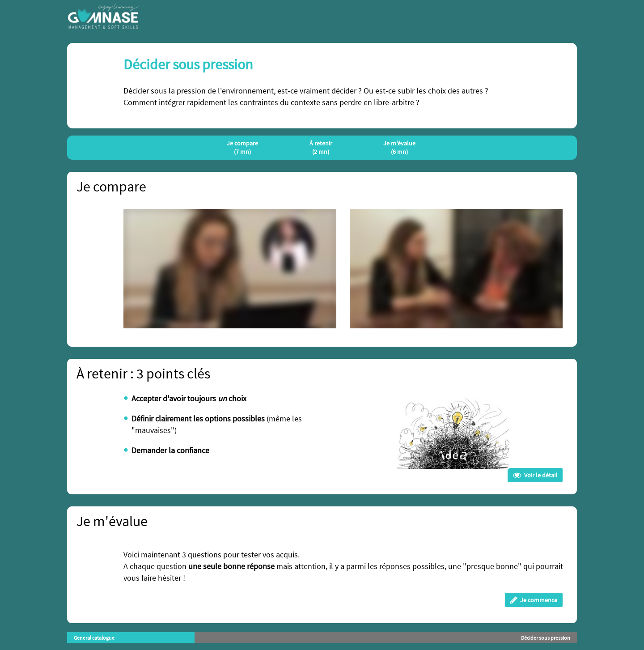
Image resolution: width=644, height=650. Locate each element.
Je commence (534, 600)
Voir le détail (535, 475)
